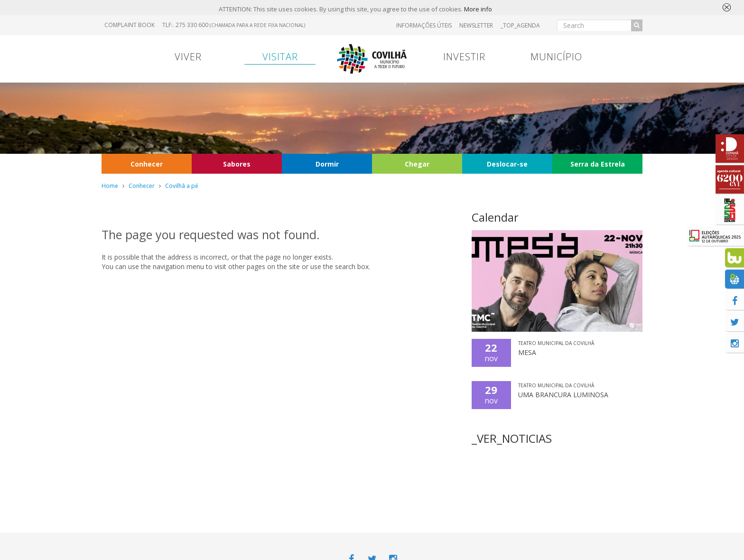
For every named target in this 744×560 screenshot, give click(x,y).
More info (478, 9)
